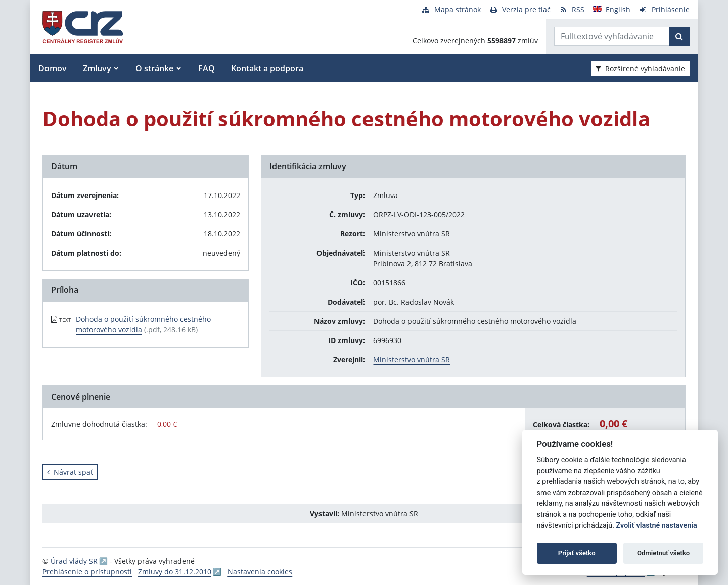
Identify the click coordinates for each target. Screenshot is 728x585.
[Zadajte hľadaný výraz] (612, 36)
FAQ (207, 68)
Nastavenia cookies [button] (260, 572)
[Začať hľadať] (679, 36)
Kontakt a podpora (267, 68)
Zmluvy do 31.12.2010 (175, 572)
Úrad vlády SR (74, 561)
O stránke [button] (154, 68)
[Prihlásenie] (664, 9)
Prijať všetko (577, 553)
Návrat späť (70, 472)
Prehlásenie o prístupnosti (87, 572)
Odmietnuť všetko (663, 553)
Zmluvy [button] (97, 68)
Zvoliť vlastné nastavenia (657, 526)
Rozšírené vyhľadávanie (640, 68)
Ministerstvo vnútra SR (412, 359)
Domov (53, 68)
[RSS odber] (572, 9)
